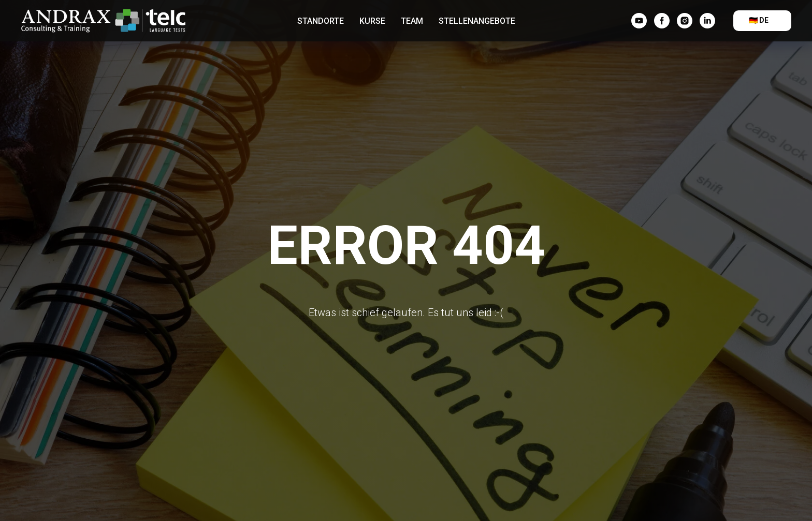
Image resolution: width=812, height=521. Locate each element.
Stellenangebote (477, 21)
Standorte (321, 21)
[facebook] (662, 21)
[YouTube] (639, 21)
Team (412, 21)
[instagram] (685, 21)
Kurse (372, 21)
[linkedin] (707, 21)
